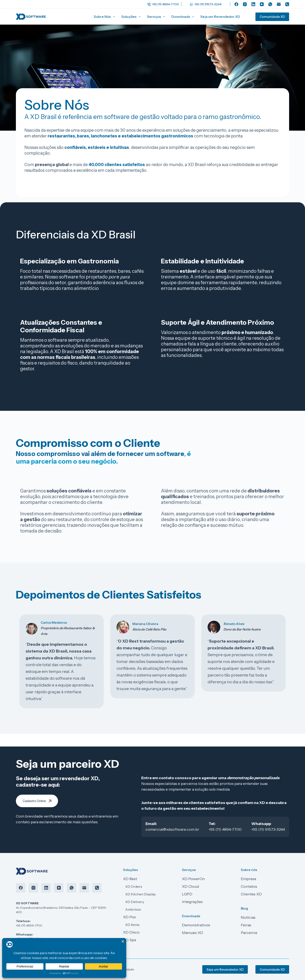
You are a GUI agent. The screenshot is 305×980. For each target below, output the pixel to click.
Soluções (132, 17)
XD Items (132, 925)
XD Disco (131, 932)
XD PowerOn (193, 879)
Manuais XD (193, 933)
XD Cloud (191, 886)
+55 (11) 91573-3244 (206, 4)
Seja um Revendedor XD (220, 17)
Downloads (184, 17)
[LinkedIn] (253, 4)
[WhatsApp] (270, 4)
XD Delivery (135, 902)
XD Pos (129, 917)
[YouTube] (262, 4)
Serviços (157, 17)
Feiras (246, 925)
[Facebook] (236, 4)
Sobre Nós (105, 17)
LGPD (187, 894)
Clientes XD (251, 894)
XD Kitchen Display (140, 894)
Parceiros (249, 933)
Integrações (192, 902)
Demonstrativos (196, 925)
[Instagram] (245, 4)
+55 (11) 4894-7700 (163, 4)
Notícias (248, 917)
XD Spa (130, 940)
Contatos (249, 886)
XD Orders (134, 886)
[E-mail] (279, 4)
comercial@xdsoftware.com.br (172, 829)
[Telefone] (287, 4)
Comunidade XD (272, 17)
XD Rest (130, 879)
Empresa (248, 879)
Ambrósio (133, 909)
